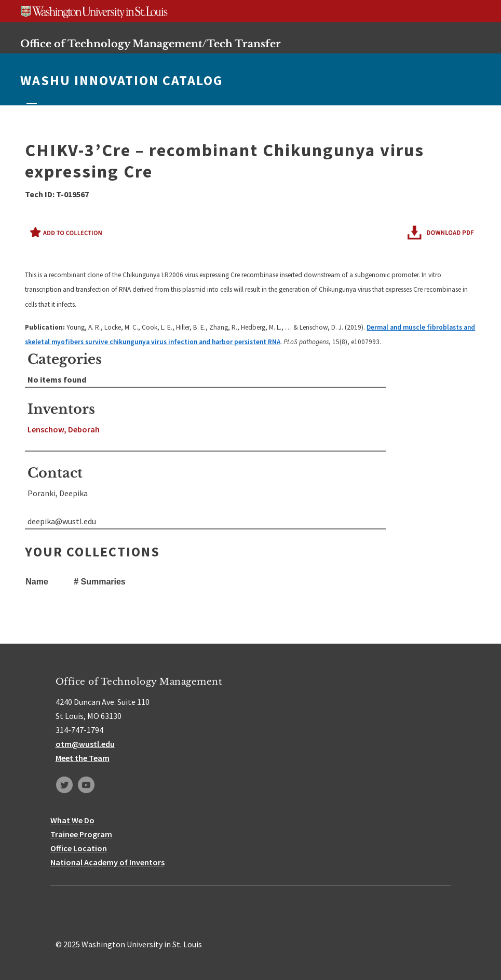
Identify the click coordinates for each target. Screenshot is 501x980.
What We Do (72, 820)
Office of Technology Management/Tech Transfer (151, 44)
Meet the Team (83, 758)
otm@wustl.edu (85, 744)
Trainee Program (81, 834)
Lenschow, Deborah (64, 429)
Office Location (79, 848)
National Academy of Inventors (107, 862)
